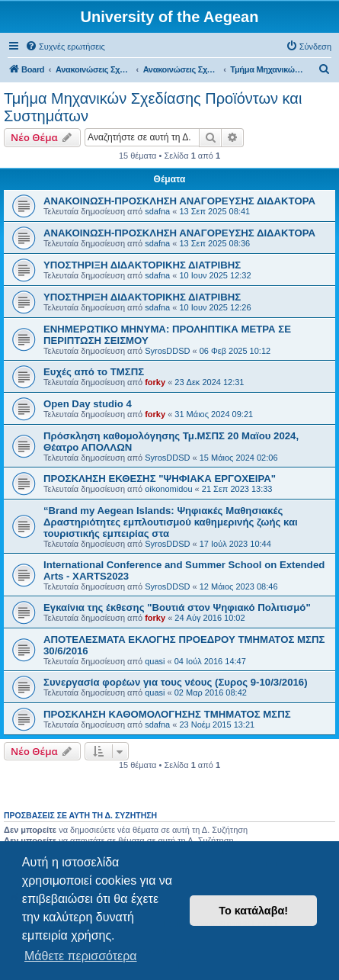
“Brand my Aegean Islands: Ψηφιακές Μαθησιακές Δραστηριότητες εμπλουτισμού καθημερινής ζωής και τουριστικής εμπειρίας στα (171, 522)
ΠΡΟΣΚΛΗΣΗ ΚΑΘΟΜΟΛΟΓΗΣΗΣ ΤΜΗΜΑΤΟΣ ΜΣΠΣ (167, 714)
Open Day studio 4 (88, 404)
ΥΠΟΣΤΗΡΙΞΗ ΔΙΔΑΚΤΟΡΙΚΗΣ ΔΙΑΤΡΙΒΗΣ (142, 265)
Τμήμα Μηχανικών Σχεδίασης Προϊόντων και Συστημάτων (153, 107)
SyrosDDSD (167, 351)
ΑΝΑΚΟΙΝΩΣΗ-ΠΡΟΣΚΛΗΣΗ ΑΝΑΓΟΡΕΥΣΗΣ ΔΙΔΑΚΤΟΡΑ (179, 201)
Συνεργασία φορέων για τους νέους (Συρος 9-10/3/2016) (176, 682)
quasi (155, 661)
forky (155, 382)
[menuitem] (65, 47)
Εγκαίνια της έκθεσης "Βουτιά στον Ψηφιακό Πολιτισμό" (177, 607)
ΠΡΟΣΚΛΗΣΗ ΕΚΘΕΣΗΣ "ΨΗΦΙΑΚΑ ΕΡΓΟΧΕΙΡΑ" (160, 479)
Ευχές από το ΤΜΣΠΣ (94, 372)
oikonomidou (168, 489)
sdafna (157, 211)
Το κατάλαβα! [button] (253, 911)
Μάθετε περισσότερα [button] (81, 956)
